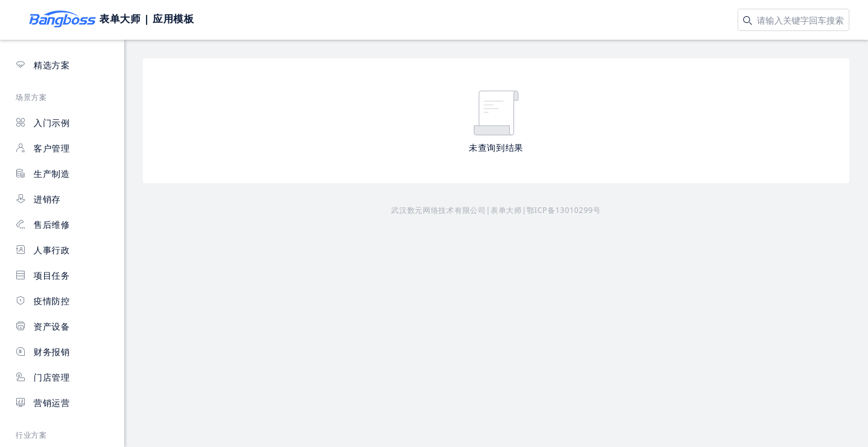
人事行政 (43, 250)
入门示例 (43, 123)
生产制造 (43, 174)
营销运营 (43, 403)
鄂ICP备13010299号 (564, 210)
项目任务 (43, 275)
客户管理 (43, 148)
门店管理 (43, 377)
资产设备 (43, 326)
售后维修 (43, 224)
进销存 (38, 199)
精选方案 (43, 65)
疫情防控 (43, 301)
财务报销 (43, 352)
